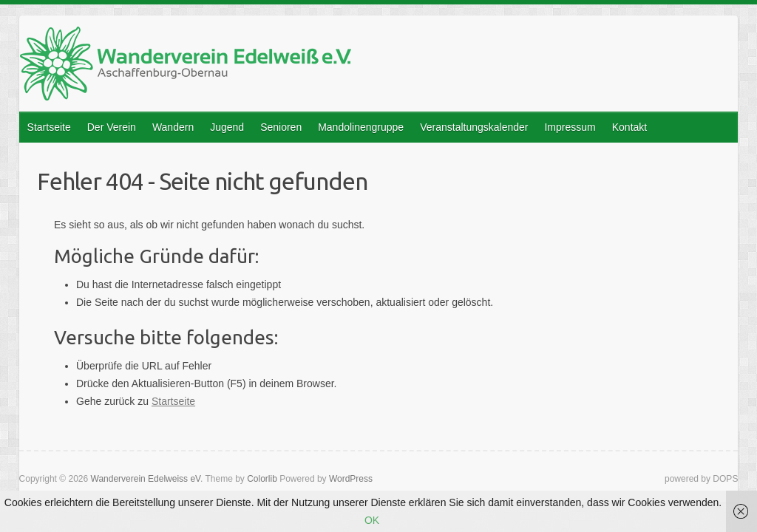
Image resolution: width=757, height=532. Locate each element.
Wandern (173, 127)
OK (372, 520)
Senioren (281, 127)
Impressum (570, 127)
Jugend (227, 127)
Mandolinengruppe (361, 127)
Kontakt (629, 127)
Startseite (49, 127)
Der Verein (112, 127)
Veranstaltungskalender (474, 127)
